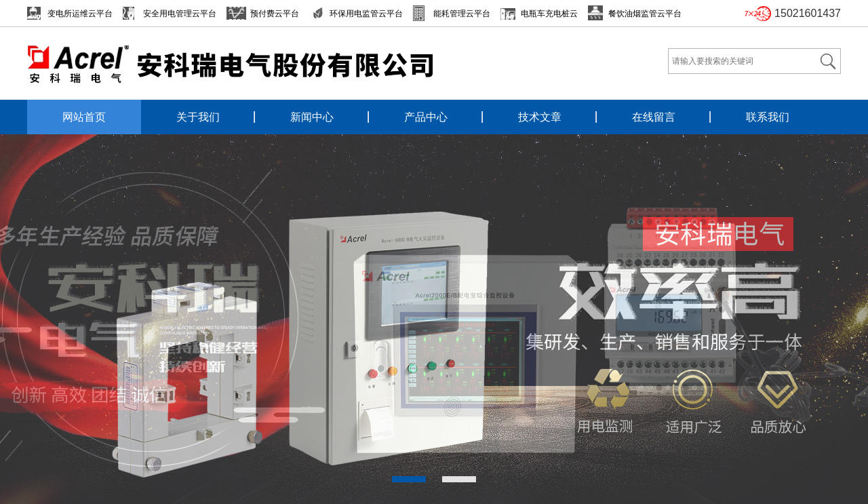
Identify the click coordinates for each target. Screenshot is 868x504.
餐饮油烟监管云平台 (645, 14)
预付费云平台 (275, 14)
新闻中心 (312, 117)
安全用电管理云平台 (180, 14)
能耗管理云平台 (462, 14)
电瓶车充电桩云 (549, 14)
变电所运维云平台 (80, 14)
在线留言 (654, 117)
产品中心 (426, 117)
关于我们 (198, 117)
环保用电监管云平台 (366, 14)
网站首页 (84, 117)
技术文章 (540, 117)
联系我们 (768, 117)
